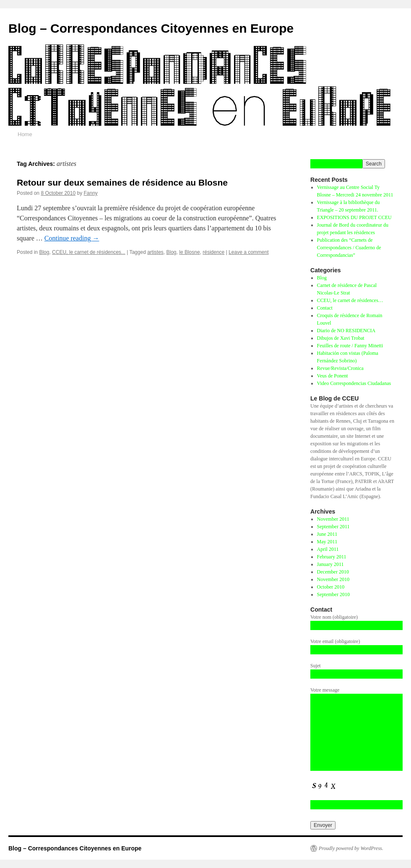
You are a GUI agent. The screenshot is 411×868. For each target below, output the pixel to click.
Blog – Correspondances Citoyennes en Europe (151, 28)
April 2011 (328, 549)
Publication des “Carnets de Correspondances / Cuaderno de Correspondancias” (349, 248)
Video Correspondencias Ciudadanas (354, 383)
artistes (155, 252)
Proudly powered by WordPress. (351, 848)
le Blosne (189, 252)
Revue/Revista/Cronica (340, 368)
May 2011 (327, 542)
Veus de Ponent (333, 376)
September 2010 (333, 594)
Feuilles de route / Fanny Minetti (350, 346)
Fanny (91, 193)
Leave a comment (248, 252)
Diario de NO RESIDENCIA (346, 331)
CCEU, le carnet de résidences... (89, 252)
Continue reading (72, 238)
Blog (44, 252)
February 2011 (332, 557)
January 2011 (330, 564)
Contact (325, 308)
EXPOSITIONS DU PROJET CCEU (354, 217)
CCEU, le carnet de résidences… (350, 300)
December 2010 (333, 572)
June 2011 (327, 534)
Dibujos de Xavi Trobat (341, 338)
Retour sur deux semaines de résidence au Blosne (122, 182)
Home (25, 134)
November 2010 (333, 579)
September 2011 (333, 527)
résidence (213, 252)
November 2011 (333, 519)
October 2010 (331, 587)
